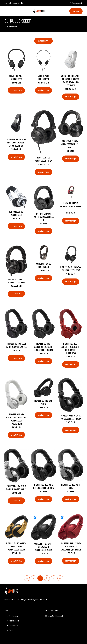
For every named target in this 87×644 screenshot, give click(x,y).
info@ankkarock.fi (75, 3)
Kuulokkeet (12, 27)
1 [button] (40, 578)
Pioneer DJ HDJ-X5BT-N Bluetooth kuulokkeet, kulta (16, 546)
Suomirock (13, 626)
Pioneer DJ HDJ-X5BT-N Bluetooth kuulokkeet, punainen (71, 546)
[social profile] (22, 3)
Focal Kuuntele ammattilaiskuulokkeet (71, 206)
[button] (54, 578)
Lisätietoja (16, 90)
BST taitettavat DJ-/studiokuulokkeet (44, 217)
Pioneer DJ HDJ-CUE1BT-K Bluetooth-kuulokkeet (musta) (43, 347)
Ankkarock (13, 616)
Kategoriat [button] (43, 41)
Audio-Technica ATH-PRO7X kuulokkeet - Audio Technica (16, 142)
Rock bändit (14, 621)
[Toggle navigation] (7, 11)
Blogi (11, 630)
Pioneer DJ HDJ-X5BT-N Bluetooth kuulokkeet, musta (43, 547)
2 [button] (47, 578)
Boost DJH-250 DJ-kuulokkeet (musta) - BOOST (71, 144)
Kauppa (76, 11)
